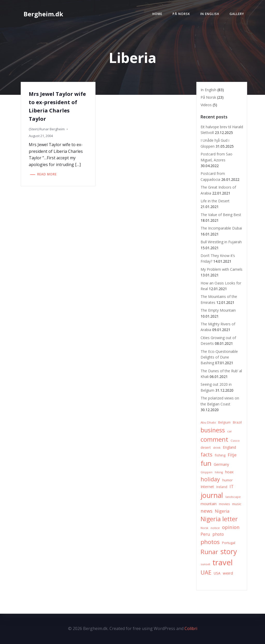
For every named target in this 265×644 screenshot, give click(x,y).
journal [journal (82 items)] (212, 495)
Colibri (191, 628)
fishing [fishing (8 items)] (220, 455)
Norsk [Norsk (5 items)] (204, 528)
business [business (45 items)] (213, 430)
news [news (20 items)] (207, 511)
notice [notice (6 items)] (215, 528)
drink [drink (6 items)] (217, 448)
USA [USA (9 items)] (217, 573)
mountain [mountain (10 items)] (209, 504)
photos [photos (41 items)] (210, 542)
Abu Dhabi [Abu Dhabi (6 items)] (208, 422)
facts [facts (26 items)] (207, 455)
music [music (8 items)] (237, 504)
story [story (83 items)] (229, 551)
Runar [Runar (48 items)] (209, 552)
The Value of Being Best (221, 215)
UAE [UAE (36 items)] (206, 572)
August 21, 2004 (41, 136)
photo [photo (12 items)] (218, 534)
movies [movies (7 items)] (224, 504)
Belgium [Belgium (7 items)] (224, 422)
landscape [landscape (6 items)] (233, 497)
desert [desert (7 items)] (206, 448)
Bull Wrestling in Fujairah (221, 242)
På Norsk (181, 14)
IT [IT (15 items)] (232, 486)
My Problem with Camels (222, 269)
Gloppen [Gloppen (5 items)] (207, 472)
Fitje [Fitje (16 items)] (232, 455)
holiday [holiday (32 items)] (210, 479)
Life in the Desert (215, 201)
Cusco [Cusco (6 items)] (235, 441)
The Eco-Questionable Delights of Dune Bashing (219, 357)
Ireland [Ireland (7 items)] (222, 487)
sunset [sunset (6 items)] (205, 564)
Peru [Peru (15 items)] (205, 534)
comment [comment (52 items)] (214, 439)
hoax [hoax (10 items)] (229, 472)
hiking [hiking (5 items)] (219, 472)
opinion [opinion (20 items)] (231, 527)
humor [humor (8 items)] (227, 480)
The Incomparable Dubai (221, 228)
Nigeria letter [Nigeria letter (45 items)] (219, 519)
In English (210, 14)
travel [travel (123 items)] (223, 562)
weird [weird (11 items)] (228, 573)
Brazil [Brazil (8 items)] (237, 422)
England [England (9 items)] (229, 447)
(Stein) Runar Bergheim (47, 129)
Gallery (237, 14)
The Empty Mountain (218, 310)
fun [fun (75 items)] (206, 463)
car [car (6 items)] (230, 431)
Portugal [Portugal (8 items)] (229, 543)
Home (157, 14)
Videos (206, 105)
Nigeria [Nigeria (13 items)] (222, 511)
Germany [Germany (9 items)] (221, 464)
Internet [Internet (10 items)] (207, 487)
